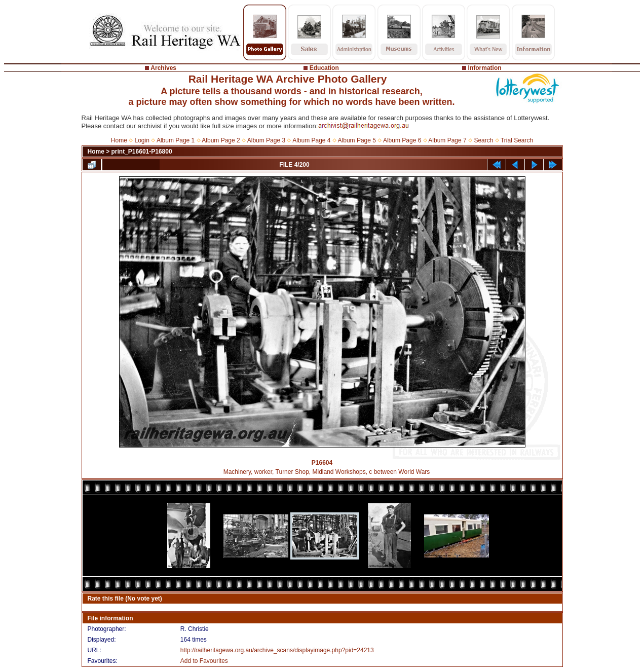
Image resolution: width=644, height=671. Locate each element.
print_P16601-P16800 (142, 152)
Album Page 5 (357, 140)
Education (324, 68)
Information (485, 68)
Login (142, 140)
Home (119, 140)
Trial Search (517, 140)
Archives (163, 68)
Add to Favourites (204, 661)
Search (483, 140)
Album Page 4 (311, 140)
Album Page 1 (176, 140)
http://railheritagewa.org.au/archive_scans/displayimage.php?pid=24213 (277, 650)
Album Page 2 (221, 140)
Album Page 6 (402, 140)
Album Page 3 (266, 140)
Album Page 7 (447, 140)
